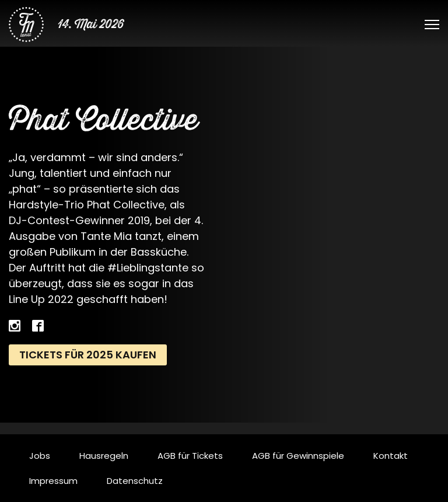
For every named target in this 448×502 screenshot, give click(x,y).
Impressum (53, 481)
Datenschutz (135, 481)
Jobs (40, 456)
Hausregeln (104, 456)
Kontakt (391, 456)
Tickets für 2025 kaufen (88, 355)
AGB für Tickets (190, 456)
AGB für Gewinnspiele (298, 456)
